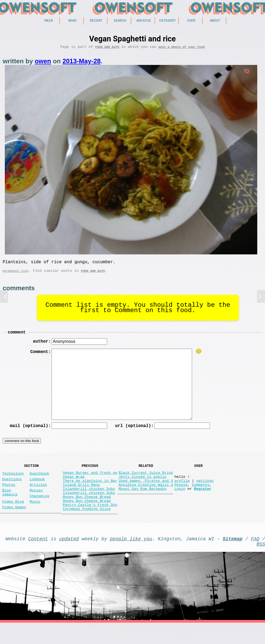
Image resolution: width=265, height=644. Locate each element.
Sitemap (233, 558)
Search (120, 21)
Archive (144, 21)
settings (205, 491)
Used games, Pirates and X (146, 491)
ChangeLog (39, 508)
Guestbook (39, 482)
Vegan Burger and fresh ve (90, 481)
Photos (9, 495)
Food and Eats (107, 49)
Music (35, 515)
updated (69, 558)
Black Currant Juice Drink (146, 481)
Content (38, 558)
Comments (200, 496)
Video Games (14, 522)
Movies (36, 502)
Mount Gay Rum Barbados (143, 501)
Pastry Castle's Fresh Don (90, 521)
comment (17, 337)
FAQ (255, 558)
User (191, 21)
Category (167, 21)
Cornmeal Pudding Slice (87, 527)
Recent (96, 21)
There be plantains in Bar (90, 491)
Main (48, 21)
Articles (38, 495)
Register (203, 501)
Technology (13, 482)
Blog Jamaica (10, 504)
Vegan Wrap (74, 486)
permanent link (16, 275)
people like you (131, 558)
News (72, 21)
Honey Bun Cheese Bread (87, 511)
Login (180, 501)
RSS (261, 564)
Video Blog (13, 515)
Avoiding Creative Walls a (146, 496)
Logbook (37, 488)
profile (182, 491)
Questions (12, 488)
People (181, 496)
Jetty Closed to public (143, 486)
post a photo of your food (182, 49)
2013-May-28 (82, 63)
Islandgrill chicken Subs (89, 501)
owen (43, 63)
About (215, 21)
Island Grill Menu (81, 496)
